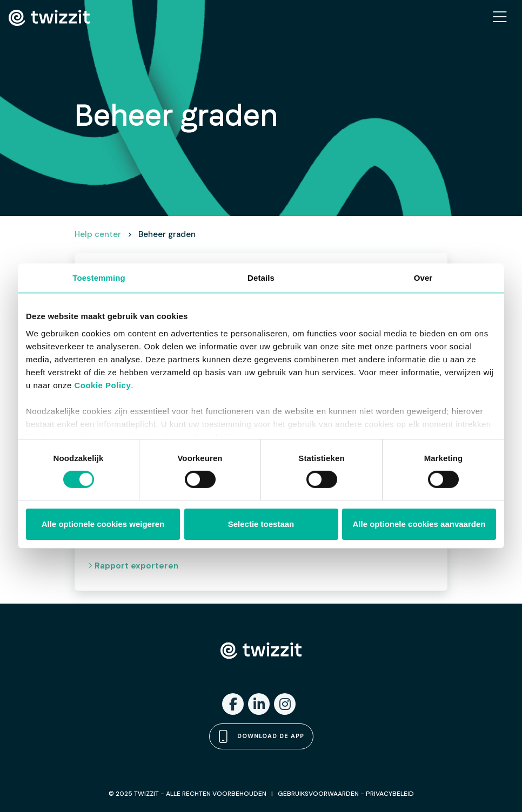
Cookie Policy (102, 385)
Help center (98, 234)
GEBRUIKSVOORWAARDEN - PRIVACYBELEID (346, 794)
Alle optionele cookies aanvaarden (419, 524)
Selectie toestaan (261, 524)
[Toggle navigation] (500, 18)
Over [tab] (423, 278)
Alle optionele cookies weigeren (103, 524)
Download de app (261, 736)
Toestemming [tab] (99, 278)
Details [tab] (261, 278)
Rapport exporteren (133, 566)
